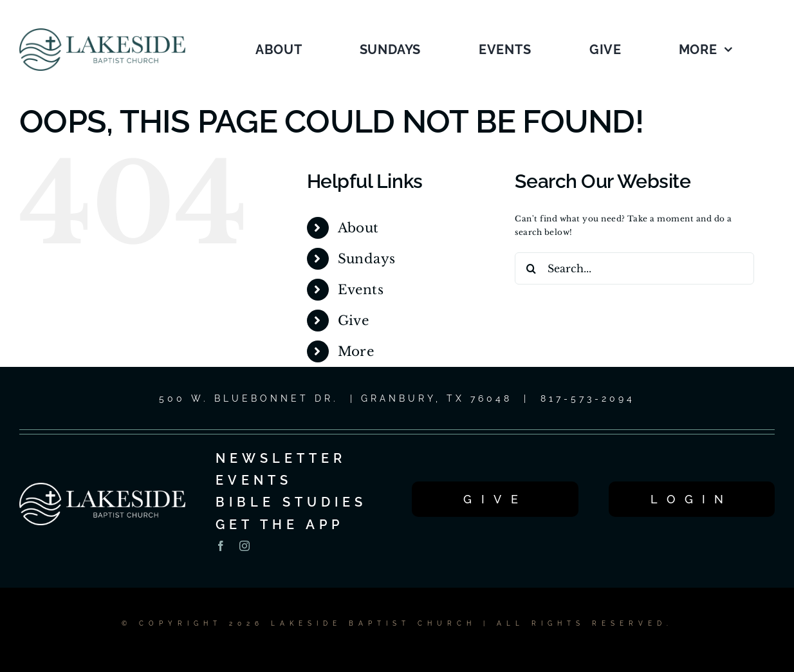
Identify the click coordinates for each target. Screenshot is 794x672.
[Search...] (634, 268)
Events (361, 290)
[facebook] (221, 546)
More (356, 351)
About (358, 228)
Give (354, 321)
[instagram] (245, 546)
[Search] (531, 268)
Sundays (367, 259)
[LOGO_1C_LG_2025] (102, 32)
